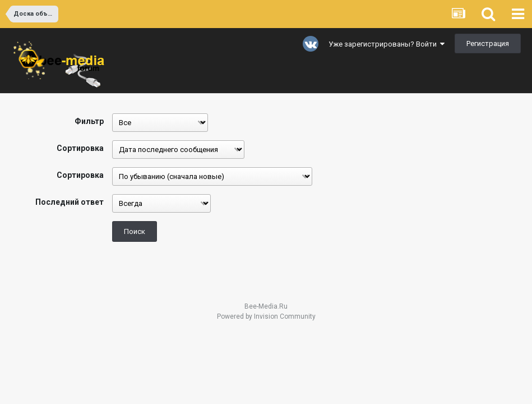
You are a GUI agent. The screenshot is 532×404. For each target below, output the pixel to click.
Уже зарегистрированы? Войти (387, 44)
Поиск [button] (135, 231)
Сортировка (80, 148)
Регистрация (488, 43)
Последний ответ (70, 202)
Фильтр (89, 121)
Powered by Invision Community (266, 316)
